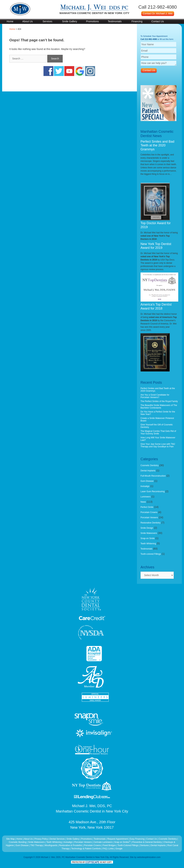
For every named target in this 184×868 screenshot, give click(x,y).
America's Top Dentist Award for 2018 (156, 306)
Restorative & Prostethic (71, 845)
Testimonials (115, 21)
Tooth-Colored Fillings (128, 845)
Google (119, 849)
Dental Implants (148, 471)
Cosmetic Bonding (18, 842)
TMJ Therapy (37, 845)
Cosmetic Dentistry (150, 465)
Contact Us (157, 21)
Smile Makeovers (149, 533)
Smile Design (147, 528)
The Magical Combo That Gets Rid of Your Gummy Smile (158, 432)
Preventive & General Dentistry (147, 842)
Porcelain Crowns (149, 512)
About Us (27, 21)
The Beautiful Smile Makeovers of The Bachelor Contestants (159, 407)
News (143, 502)
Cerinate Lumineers (103, 842)
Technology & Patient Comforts (86, 849)
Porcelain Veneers (149, 518)
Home (10, 21)
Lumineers (146, 497)
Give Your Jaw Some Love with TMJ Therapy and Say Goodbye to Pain (158, 445)
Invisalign (145, 486)
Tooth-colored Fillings (151, 554)
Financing (137, 21)
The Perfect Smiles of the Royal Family (159, 401)
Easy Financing (137, 839)
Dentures (145, 845)
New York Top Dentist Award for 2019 (156, 246)
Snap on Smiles (123, 842)
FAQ (105, 849)
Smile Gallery (70, 21)
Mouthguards (51, 845)
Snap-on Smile (148, 538)
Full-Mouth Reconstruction (153, 476)
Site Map (10, 839)
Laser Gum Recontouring (153, 491)
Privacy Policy (41, 839)
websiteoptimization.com (149, 857)
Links (111, 849)
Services (47, 21)
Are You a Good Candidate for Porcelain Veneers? (155, 396)
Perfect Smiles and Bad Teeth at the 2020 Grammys (157, 145)
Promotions (92, 21)
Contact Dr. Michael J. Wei (158, 13)
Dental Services (57, 839)
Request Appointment (118, 839)
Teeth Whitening (148, 544)
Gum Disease (147, 481)
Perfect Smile (147, 507)
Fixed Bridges (109, 845)
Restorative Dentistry (150, 523)
